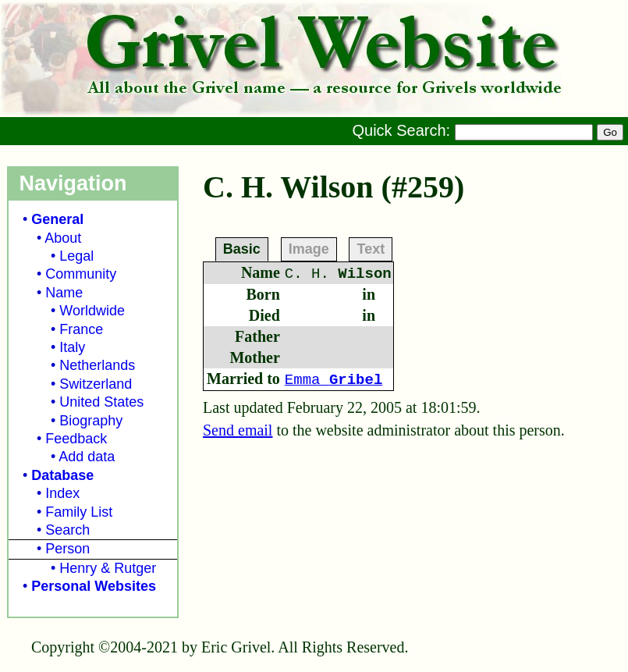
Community (81, 274)
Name (64, 293)
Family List (79, 512)
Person (67, 549)
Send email (238, 430)
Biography (91, 421)
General (57, 219)
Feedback (76, 439)
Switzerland (96, 384)
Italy (72, 347)
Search (67, 530)
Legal (76, 256)
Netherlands (97, 365)
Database (62, 475)
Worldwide (92, 311)
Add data (87, 457)
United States (101, 402)
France (81, 329)
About (63, 238)
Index (62, 493)
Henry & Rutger (108, 568)
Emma (334, 380)
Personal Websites (94, 586)
